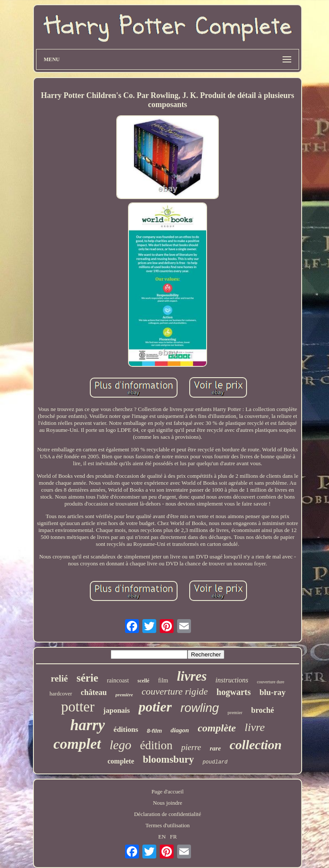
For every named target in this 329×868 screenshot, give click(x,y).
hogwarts (234, 692)
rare (215, 748)
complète (217, 728)
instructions (232, 680)
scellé (143, 681)
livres (192, 676)
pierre (191, 747)
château (94, 692)
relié (59, 679)
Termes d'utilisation (168, 825)
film (163, 680)
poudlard (215, 762)
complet (77, 744)
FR (174, 837)
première (124, 695)
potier (155, 707)
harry (88, 725)
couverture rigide (175, 691)
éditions (126, 729)
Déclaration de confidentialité (168, 814)
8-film (154, 731)
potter (78, 707)
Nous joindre (168, 803)
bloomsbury (168, 759)
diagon (180, 730)
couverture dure (271, 682)
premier (235, 712)
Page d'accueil (168, 791)
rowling (200, 708)
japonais (117, 710)
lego (121, 745)
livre (255, 727)
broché (263, 710)
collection (256, 745)
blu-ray (273, 692)
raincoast (118, 680)
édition (156, 745)
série (87, 678)
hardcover (61, 693)
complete (121, 761)
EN (162, 837)
